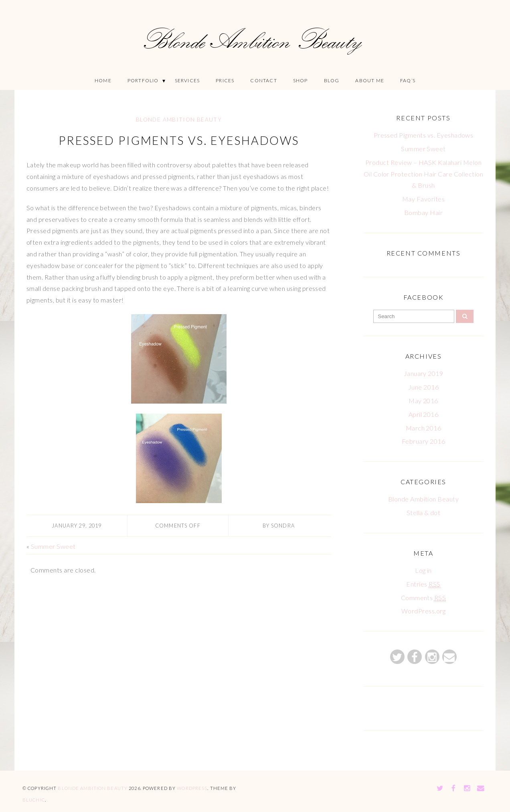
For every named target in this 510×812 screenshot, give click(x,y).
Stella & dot (424, 513)
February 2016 (423, 441)
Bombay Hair (423, 212)
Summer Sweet (53, 546)
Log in (423, 570)
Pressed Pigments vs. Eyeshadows (179, 140)
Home (103, 80)
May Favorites (423, 199)
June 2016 (423, 387)
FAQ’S (408, 80)
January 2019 (424, 373)
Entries (423, 584)
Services (187, 80)
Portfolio (143, 80)
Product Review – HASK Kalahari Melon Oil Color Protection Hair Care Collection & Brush (424, 174)
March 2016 (424, 428)
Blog (332, 80)
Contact (263, 80)
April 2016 (424, 414)
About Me (370, 80)
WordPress (192, 788)
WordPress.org (423, 611)
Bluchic (34, 800)
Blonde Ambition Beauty (179, 120)
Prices (225, 80)
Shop (301, 80)
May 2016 (423, 401)
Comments (424, 598)
